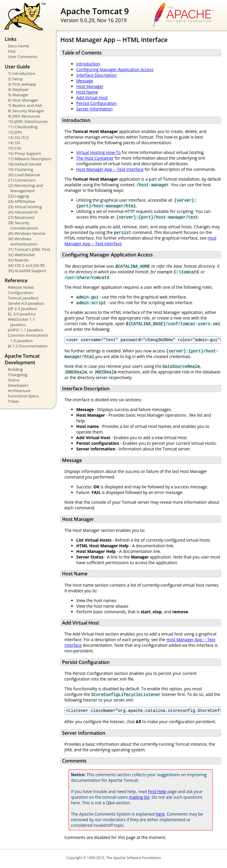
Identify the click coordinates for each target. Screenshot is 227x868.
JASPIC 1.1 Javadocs (26, 330)
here (160, 816)
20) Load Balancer (24, 175)
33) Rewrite (18, 260)
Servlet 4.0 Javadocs (26, 303)
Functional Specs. (24, 396)
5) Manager (18, 95)
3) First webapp (22, 84)
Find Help (157, 793)
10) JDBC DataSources (28, 121)
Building (15, 369)
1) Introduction (22, 73)
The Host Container (95, 158)
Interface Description (97, 75)
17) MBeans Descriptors (30, 159)
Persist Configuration (97, 103)
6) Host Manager (23, 100)
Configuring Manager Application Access (115, 69)
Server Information (94, 109)
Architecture (19, 391)
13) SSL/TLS (18, 137)
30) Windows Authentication (23, 241)
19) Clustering (21, 169)
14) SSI (14, 143)
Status (14, 380)
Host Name (87, 92)
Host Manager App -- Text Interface (110, 169)
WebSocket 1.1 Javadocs (21, 322)
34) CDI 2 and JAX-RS (27, 265)
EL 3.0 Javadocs (22, 314)
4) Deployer (18, 89)
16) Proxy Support (24, 153)
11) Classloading (23, 127)
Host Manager (90, 86)
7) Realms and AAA (25, 105)
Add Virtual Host (92, 98)
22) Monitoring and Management (25, 188)
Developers (18, 385)
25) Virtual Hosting (25, 207)
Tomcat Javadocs (23, 298)
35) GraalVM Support (27, 271)
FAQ (12, 51)
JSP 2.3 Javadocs (23, 309)
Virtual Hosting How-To (98, 152)
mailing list (139, 799)
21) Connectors (22, 180)
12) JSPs (15, 132)
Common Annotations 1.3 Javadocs (28, 338)
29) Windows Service (27, 233)
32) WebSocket (22, 255)
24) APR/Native (22, 201)
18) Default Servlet (25, 164)
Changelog (18, 375)
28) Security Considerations (23, 225)
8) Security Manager (26, 111)
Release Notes (21, 287)
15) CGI (14, 148)
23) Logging (18, 196)
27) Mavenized (21, 217)
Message (85, 81)
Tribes (14, 401)
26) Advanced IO (23, 212)
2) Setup (16, 79)
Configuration (21, 293)
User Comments (23, 57)
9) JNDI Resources (24, 116)
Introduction (88, 64)
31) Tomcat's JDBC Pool (29, 249)
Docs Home (19, 46)
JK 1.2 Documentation (28, 346)
